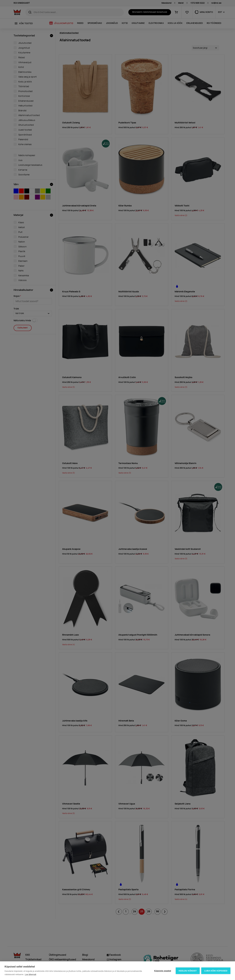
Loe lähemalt (30, 974)
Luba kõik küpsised (216, 971)
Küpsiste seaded (163, 971)
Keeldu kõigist (188, 971)
